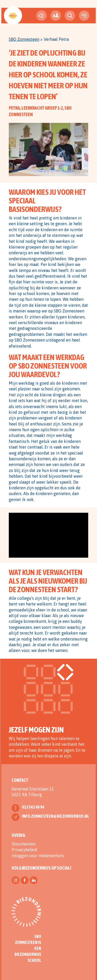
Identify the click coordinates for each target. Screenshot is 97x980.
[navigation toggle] (84, 16)
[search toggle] (70, 16)
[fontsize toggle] (56, 16)
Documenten (24, 844)
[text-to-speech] (41, 16)
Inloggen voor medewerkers (38, 856)
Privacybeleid (24, 850)
